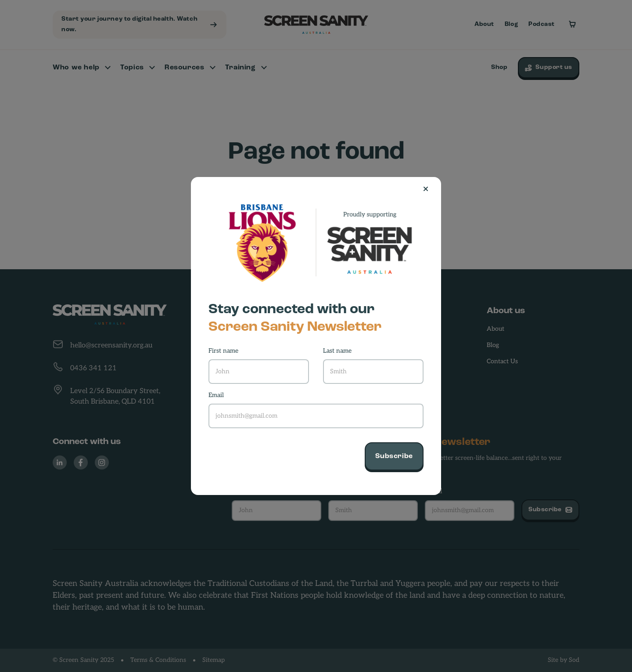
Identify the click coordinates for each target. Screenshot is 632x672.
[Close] (429, 189)
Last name (337, 351)
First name (223, 351)
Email (216, 396)
